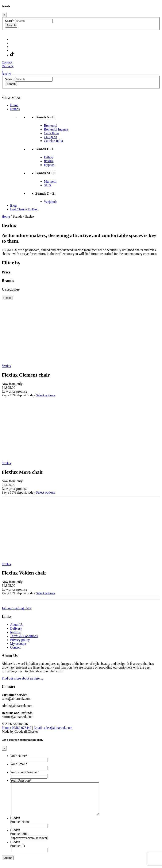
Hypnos (49, 165)
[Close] (4, 15)
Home (14, 105)
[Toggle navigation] (3, 95)
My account (18, 644)
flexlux (49, 161)
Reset (7, 298)
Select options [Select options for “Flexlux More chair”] (45, 492)
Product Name (20, 828)
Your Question (21, 780)
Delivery (16, 628)
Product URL (19, 840)
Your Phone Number (24, 772)
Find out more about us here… (22, 678)
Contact (15, 647)
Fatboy (49, 157)
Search (10, 21)
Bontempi (51, 126)
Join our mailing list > (17, 608)
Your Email (19, 764)
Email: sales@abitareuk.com (53, 728)
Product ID (18, 852)
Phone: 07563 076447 (16, 728)
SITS (47, 185)
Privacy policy (20, 640)
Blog (13, 205)
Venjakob (50, 202)
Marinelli (50, 181)
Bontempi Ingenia (56, 129)
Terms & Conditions (24, 636)
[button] (12, 98)
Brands (15, 109)
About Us (17, 625)
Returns (15, 632)
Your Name (19, 756)
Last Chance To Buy (24, 209)
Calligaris (50, 137)
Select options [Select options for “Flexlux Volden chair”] (45, 593)
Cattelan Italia (53, 141)
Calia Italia (51, 133)
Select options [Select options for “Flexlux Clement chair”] (45, 395)
